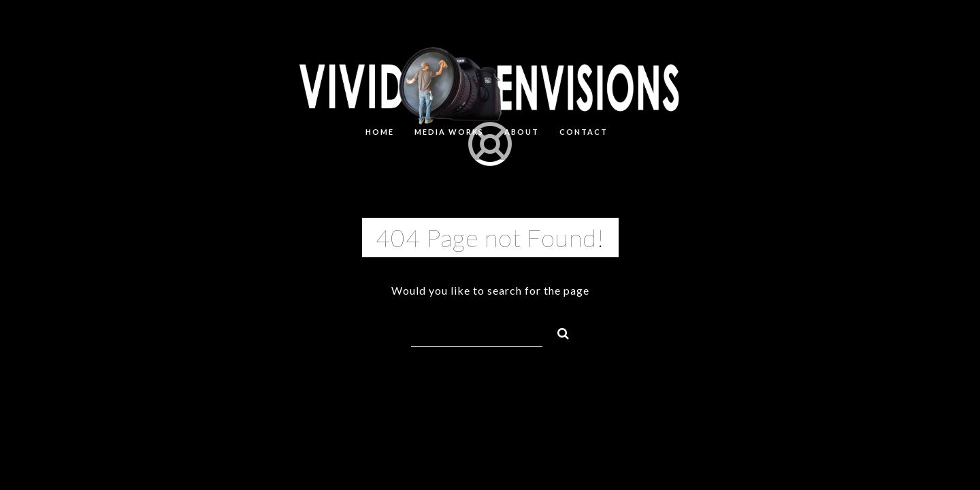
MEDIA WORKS (449, 132)
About (522, 132)
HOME (380, 132)
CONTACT (584, 132)
